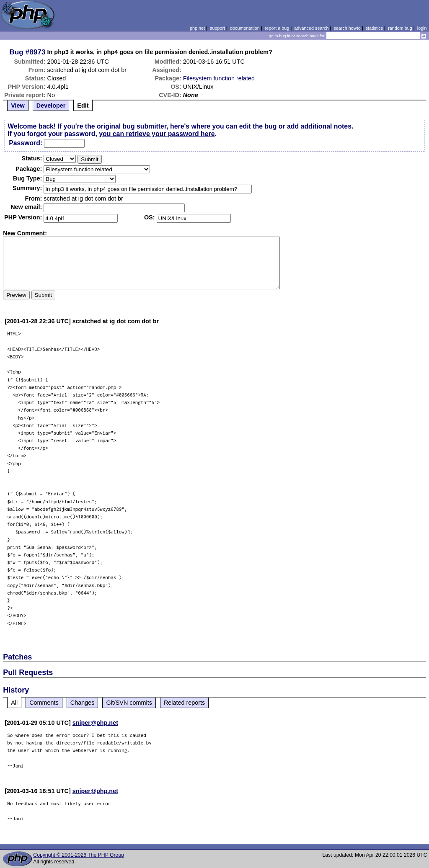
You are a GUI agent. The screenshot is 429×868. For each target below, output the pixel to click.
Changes (83, 703)
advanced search (311, 28)
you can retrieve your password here (157, 134)
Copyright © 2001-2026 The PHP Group (79, 855)
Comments (44, 703)
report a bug (277, 28)
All (14, 703)
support (217, 28)
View (18, 106)
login (422, 28)
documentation (245, 28)
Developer (51, 106)
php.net (197, 28)
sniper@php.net (95, 723)
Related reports (184, 703)
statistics (374, 28)
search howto (347, 28)
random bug (400, 28)
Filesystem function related (219, 78)
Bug (16, 52)
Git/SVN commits (129, 703)
